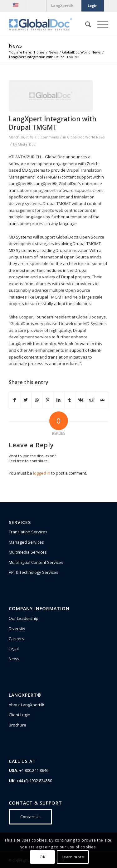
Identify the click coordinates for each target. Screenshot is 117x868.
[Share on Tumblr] (70, 400)
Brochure (17, 725)
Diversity (17, 629)
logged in (42, 473)
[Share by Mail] (103, 400)
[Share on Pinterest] (48, 400)
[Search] (85, 24)
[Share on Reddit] (91, 400)
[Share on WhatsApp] (37, 400)
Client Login (19, 715)
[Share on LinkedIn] (59, 400)
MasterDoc (27, 144)
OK (42, 857)
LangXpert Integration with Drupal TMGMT (53, 123)
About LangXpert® (26, 705)
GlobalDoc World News (86, 137)
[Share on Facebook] (15, 400)
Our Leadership (24, 618)
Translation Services (28, 532)
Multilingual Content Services (36, 562)
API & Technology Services (34, 572)
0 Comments (48, 137)
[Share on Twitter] (26, 400)
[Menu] (100, 24)
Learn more (73, 857)
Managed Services (26, 542)
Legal (14, 648)
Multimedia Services (28, 552)
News (15, 46)
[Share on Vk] (80, 400)
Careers (16, 638)
